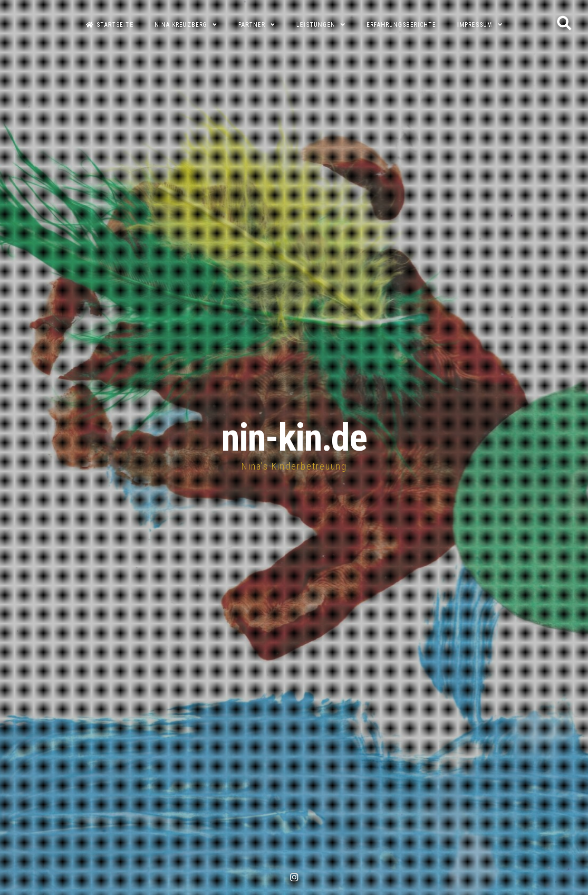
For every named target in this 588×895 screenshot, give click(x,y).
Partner (252, 25)
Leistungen (316, 25)
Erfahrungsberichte (401, 25)
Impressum (475, 25)
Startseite (110, 25)
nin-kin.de (294, 438)
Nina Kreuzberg (181, 25)
